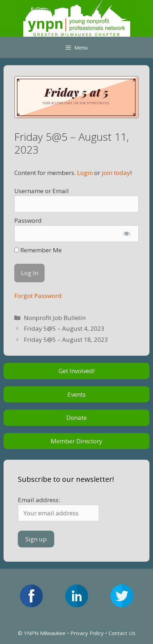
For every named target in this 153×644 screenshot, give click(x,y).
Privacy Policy (87, 633)
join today (116, 173)
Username (29, 191)
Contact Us (122, 633)
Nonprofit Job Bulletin (55, 318)
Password (28, 220)
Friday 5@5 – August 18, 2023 (66, 339)
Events (76, 394)
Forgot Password (38, 296)
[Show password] (127, 234)
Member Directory (76, 441)
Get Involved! (76, 371)
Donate (76, 418)
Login (85, 173)
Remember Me (38, 250)
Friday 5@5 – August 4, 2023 (64, 328)
